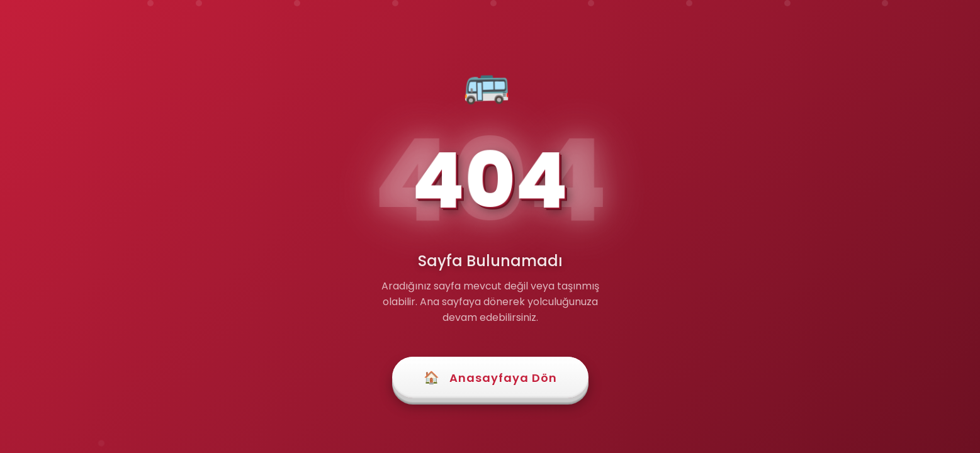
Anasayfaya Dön (490, 377)
